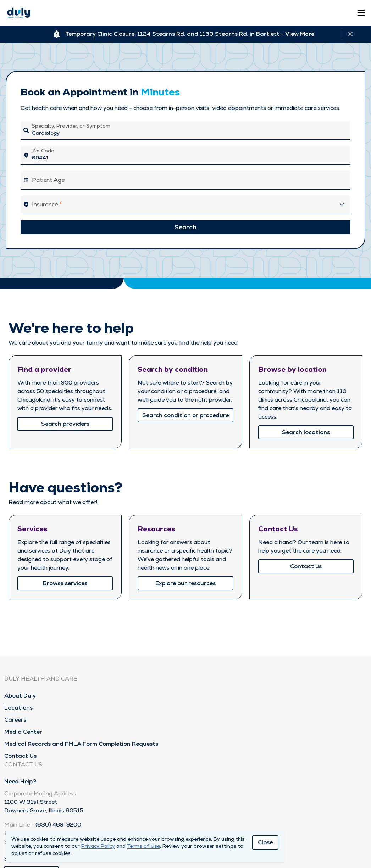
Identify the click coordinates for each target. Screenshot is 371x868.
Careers (15, 720)
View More (300, 34)
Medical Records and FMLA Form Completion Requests (81, 744)
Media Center (23, 732)
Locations (18, 708)
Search (185, 227)
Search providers (65, 424)
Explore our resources (185, 583)
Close (265, 842)
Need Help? (20, 781)
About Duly (20, 696)
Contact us (306, 566)
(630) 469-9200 (58, 825)
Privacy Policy (98, 846)
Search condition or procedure (185, 415)
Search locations (306, 432)
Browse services (65, 583)
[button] (185, 205)
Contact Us (20, 756)
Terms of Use (143, 846)
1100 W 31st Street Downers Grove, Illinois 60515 (44, 806)
